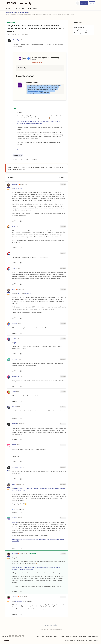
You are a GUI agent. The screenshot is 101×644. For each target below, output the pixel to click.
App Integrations (93, 636)
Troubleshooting (23, 13)
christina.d (15, 553)
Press (62, 636)
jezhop (14, 445)
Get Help (9, 8)
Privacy (96, 641)
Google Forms (18, 155)
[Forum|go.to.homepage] (19, 3)
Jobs (67, 636)
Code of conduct (79, 27)
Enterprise (74, 636)
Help (42, 636)
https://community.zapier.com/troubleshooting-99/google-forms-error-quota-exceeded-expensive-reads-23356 (39, 123)
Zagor (14, 391)
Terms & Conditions (44, 629)
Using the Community (81, 30)
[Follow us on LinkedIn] (13, 636)
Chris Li (14, 253)
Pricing (37, 636)
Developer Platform (52, 636)
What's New (33, 8)
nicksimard (15, 184)
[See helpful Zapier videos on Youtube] (23, 636)
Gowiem (15, 424)
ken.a (14, 289)
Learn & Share (20, 8)
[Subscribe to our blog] (16, 636)
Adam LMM (16, 376)
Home (7, 13)
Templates (82, 636)
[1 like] (18, 509)
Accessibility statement (56, 629)
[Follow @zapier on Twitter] (20, 636)
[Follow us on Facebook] (10, 636)
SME (14, 226)
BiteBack (15, 359)
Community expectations (82, 33)
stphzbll (15, 406)
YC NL (14, 338)
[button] (84, 3)
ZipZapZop (16, 40)
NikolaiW (15, 323)
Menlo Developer (17, 467)
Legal (90, 641)
